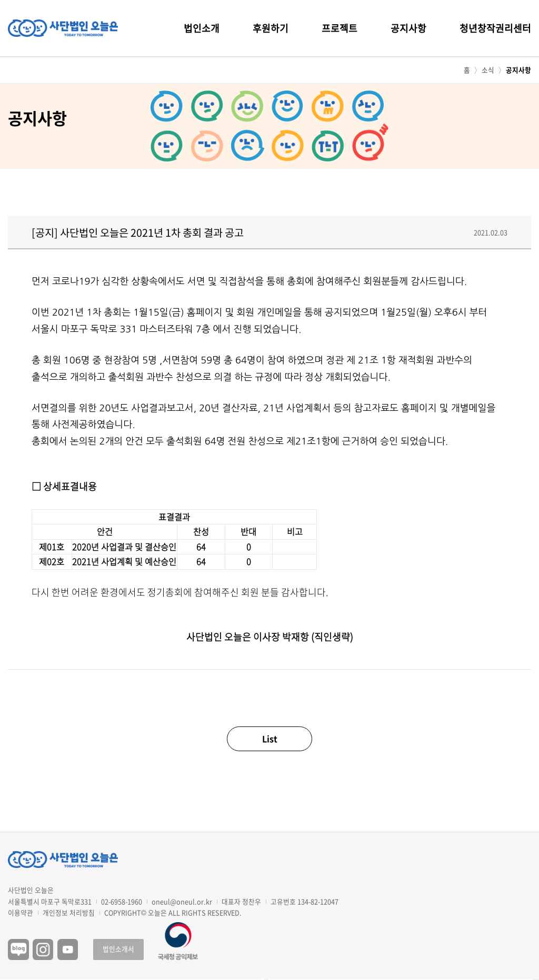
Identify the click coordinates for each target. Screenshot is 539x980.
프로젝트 (340, 28)
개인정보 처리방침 (69, 913)
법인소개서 (118, 949)
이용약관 (21, 913)
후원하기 (271, 28)
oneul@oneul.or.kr (182, 901)
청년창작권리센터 (495, 28)
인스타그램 (43, 949)
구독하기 (536, 979)
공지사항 (408, 28)
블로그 (18, 949)
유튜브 (68, 949)
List (270, 739)
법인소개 (202, 28)
